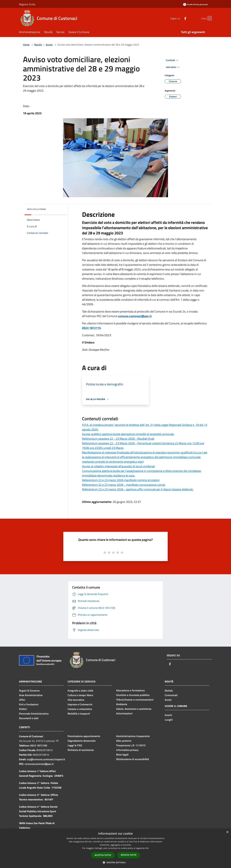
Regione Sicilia (27, 4)
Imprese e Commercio (80, 704)
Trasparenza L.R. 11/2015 (131, 745)
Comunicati (171, 695)
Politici (23, 709)
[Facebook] (179, 18)
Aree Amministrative (31, 695)
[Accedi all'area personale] (195, 4)
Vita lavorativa (76, 700)
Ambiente (122, 704)
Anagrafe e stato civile (80, 691)
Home (26, 45)
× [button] (227, 832)
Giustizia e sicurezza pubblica (133, 695)
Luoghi (169, 720)
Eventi (168, 715)
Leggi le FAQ (75, 745)
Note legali (122, 755)
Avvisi (49, 45)
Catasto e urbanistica (80, 709)
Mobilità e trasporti (79, 714)
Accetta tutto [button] (103, 855)
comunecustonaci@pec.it (39, 764)
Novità (38, 45)
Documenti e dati (29, 718)
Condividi (173, 60)
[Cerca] (208, 18)
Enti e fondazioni (29, 704)
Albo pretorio (124, 741)
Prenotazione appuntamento (84, 736)
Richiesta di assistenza (81, 750)
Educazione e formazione (130, 690)
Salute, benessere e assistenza (134, 709)
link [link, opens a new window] (147, 848)
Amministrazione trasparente (133, 736)
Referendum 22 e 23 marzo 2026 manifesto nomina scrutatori (121, 480)
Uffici (22, 700)
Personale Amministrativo (34, 714)
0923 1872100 (39, 745)
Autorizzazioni (124, 713)
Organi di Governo (29, 691)
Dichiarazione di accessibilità (132, 759)
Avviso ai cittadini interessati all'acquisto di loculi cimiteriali (118, 466)
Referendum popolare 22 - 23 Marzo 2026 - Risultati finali (118, 439)
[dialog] (115, 848)
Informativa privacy (127, 750)
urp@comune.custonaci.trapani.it (46, 759)
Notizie (169, 691)
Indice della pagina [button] (36, 209)
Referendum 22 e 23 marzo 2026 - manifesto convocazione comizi (124, 485)
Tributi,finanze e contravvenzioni (135, 700)
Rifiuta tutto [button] (129, 855)
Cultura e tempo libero (80, 695)
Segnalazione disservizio (82, 741)
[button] (115, 862)
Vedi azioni (173, 67)
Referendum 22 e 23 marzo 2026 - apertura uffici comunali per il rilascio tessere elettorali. (138, 489)
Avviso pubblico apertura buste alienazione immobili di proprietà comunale (128, 434)
